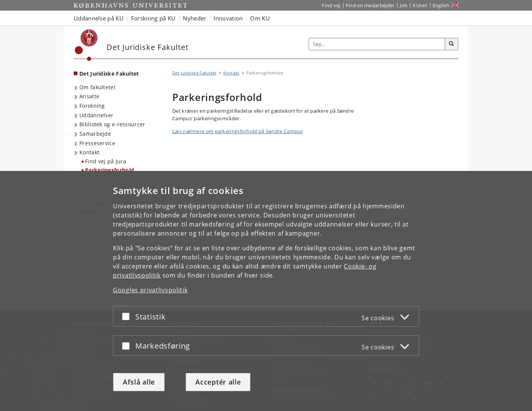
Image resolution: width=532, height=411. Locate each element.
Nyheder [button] (194, 18)
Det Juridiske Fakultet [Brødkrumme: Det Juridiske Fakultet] (194, 73)
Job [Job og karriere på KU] (404, 5)
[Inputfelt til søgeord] (377, 44)
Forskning (92, 106)
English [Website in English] (441, 5)
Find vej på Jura (106, 161)
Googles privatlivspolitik (150, 290)
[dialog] (266, 291)
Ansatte (89, 96)
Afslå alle (139, 382)
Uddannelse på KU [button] (99, 18)
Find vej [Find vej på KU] (331, 5)
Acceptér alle (218, 382)
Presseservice (97, 143)
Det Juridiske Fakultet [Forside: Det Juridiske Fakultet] (109, 74)
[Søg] (452, 44)
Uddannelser (96, 115)
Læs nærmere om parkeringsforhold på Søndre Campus (238, 131)
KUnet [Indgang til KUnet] (420, 5)
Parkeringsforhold (110, 170)
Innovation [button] (228, 18)
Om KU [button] (260, 18)
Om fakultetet (97, 87)
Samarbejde (95, 134)
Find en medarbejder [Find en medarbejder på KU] (370, 5)
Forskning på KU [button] (153, 18)
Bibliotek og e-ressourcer (112, 124)
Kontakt (89, 152)
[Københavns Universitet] (86, 45)
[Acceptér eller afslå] (128, 316)
